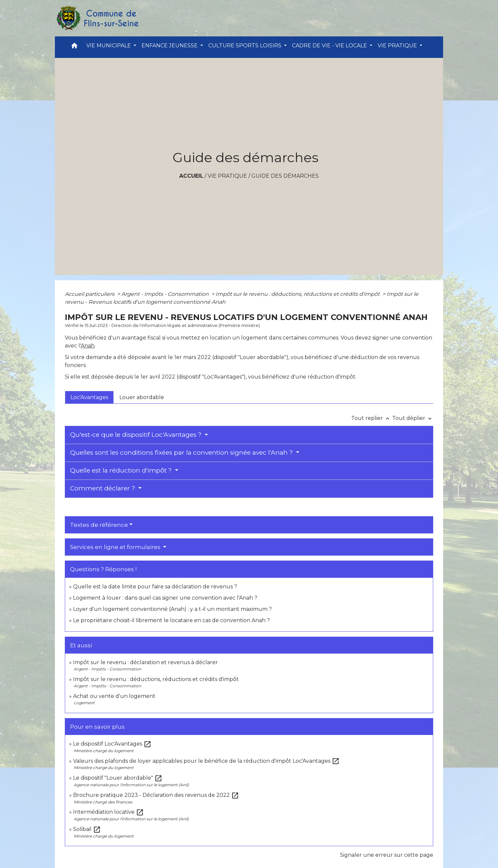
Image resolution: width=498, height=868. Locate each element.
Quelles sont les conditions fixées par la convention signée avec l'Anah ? (182, 453)
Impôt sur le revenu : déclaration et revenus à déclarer (145, 662)
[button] (74, 47)
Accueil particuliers (90, 294)
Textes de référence (99, 525)
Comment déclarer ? (104, 488)
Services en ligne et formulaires (116, 547)
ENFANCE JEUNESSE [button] (170, 46)
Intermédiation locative (108, 812)
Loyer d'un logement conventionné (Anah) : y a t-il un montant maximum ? (172, 609)
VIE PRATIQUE (227, 176)
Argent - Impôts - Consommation (166, 294)
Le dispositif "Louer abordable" (118, 778)
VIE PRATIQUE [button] (398, 46)
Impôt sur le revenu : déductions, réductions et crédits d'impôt (298, 294)
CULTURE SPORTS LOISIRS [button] (246, 46)
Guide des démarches (285, 176)
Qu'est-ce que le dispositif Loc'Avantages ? (137, 435)
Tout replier (372, 418)
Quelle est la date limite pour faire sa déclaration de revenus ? (155, 587)
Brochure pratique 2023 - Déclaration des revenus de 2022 (156, 795)
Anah (88, 346)
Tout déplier (413, 418)
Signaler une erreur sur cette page (387, 855)
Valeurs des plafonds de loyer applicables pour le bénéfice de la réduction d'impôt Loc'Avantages (206, 761)
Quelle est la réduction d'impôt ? (122, 470)
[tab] (89, 397)
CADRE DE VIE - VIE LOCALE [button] (330, 46)
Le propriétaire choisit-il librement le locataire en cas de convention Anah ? (171, 620)
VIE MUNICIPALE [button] (109, 46)
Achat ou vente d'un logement (114, 696)
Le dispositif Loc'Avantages (112, 744)
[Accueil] (97, 18)
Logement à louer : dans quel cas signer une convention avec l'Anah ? (165, 598)
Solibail (87, 829)
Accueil (191, 176)
